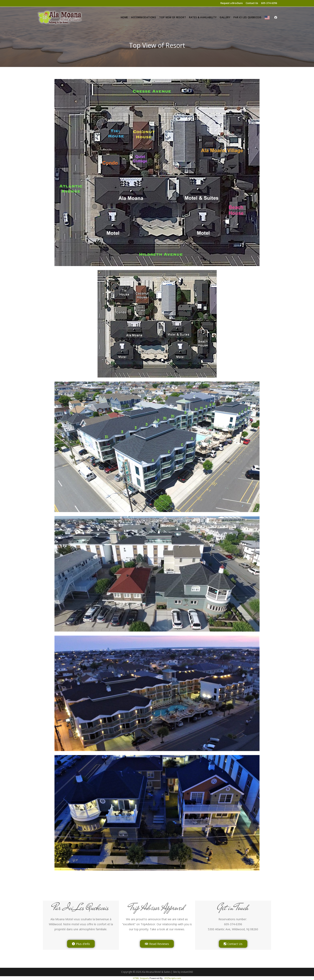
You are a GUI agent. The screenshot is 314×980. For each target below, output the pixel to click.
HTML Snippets (141, 978)
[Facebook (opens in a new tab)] (276, 17)
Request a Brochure (232, 3)
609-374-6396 (269, 3)
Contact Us (252, 3)
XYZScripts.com (173, 978)
